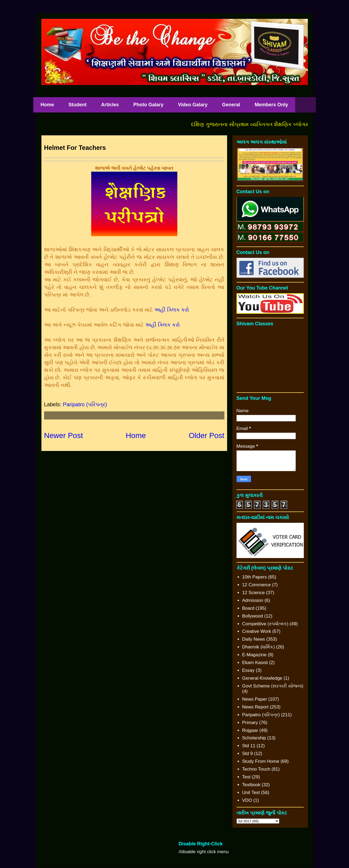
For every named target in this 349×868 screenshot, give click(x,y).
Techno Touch (256, 769)
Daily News (254, 639)
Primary (250, 723)
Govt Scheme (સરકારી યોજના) (273, 686)
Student (78, 105)
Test (246, 777)
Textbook (251, 785)
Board (248, 608)
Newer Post (64, 435)
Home (47, 105)
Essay (248, 670)
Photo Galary (149, 105)
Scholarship (254, 738)
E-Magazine (254, 655)
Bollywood (253, 616)
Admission (253, 600)
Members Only (271, 105)
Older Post (206, 435)
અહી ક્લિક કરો (172, 310)
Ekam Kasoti (255, 663)
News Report (255, 707)
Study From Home (261, 761)
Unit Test (251, 793)
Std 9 (248, 754)
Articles (110, 105)
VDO (247, 800)
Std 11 (249, 746)
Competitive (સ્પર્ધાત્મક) (265, 624)
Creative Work (257, 631)
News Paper (255, 699)
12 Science (253, 593)
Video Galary (193, 105)
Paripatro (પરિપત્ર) (85, 404)
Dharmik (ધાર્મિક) (258, 647)
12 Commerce (257, 585)
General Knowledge (262, 678)
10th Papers (255, 577)
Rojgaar (250, 730)
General (231, 105)
